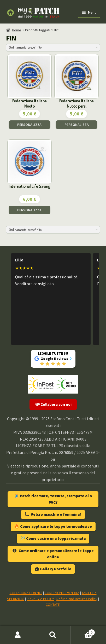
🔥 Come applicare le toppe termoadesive (53, 526)
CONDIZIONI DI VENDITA (62, 593)
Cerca (53, 635)
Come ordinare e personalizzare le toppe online (53, 554)
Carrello (83, 631)
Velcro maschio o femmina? (53, 514)
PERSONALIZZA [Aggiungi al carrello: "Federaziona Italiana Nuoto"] (29, 125)
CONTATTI (53, 605)
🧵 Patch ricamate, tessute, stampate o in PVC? (53, 499)
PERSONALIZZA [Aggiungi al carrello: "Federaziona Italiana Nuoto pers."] (77, 125)
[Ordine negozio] (53, 48)
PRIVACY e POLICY (40, 599)
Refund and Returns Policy (77, 599)
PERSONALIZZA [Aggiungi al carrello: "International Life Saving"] (29, 210)
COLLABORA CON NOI (26, 593)
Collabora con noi (53, 404)
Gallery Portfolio (53, 569)
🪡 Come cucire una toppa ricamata (53, 538)
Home (17, 30)
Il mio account (18, 635)
